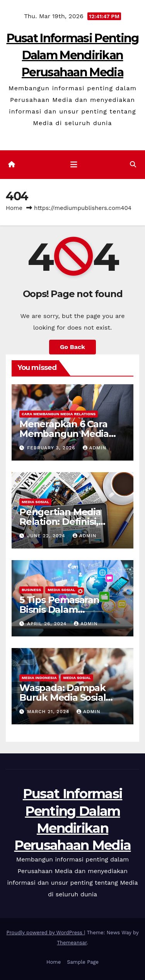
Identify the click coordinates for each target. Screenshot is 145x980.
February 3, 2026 (52, 448)
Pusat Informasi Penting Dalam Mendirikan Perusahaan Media (73, 55)
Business (31, 590)
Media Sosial (35, 502)
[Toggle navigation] (74, 165)
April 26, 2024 (48, 624)
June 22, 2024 (47, 536)
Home (14, 208)
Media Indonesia (39, 678)
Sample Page (83, 962)
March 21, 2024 (49, 712)
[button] (133, 164)
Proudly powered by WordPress (45, 933)
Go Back (72, 347)
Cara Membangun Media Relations (59, 414)
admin (95, 448)
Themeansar (72, 943)
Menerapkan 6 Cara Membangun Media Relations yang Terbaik (71, 434)
